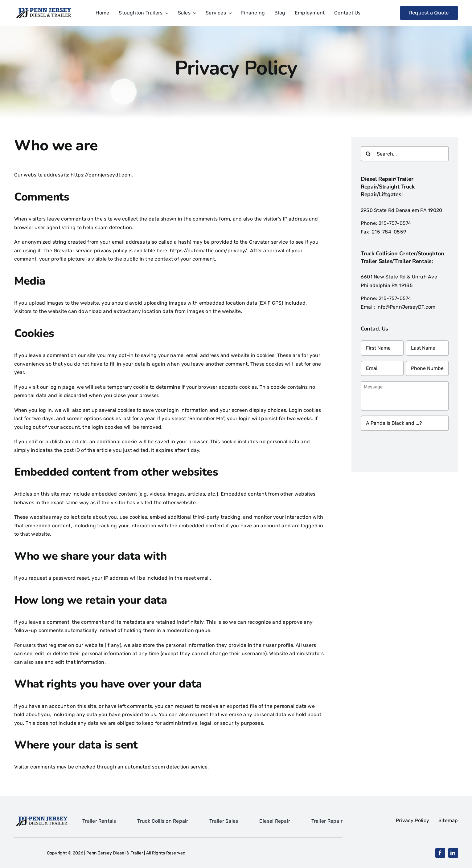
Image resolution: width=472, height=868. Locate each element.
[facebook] (440, 853)
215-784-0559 (389, 232)
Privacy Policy (417, 820)
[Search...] (405, 154)
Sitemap (448, 820)
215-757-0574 (395, 223)
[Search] (368, 154)
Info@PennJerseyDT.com (406, 307)
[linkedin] (453, 853)
